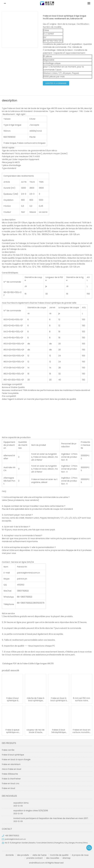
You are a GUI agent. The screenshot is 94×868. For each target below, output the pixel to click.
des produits (23, 855)
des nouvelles (53, 858)
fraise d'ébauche (10, 774)
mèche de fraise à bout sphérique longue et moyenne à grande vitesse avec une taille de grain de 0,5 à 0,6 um (35, 699)
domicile (10, 855)
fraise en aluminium (11, 764)
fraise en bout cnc (11, 783)
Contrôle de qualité (59, 855)
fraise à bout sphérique (13, 755)
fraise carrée (8, 750)
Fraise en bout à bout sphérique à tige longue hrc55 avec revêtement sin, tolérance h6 (59, 699)
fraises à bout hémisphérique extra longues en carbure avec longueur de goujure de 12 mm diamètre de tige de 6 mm (59, 731)
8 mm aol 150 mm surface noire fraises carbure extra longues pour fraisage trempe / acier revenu (82, 699)
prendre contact (35, 858)
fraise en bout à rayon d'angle (16, 760)
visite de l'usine (39, 855)
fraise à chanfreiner (11, 779)
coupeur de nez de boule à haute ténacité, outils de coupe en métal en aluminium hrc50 (35, 731)
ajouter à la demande (56, 83)
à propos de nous (80, 855)
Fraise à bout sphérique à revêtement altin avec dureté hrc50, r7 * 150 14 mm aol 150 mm (12, 699)
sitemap (67, 858)
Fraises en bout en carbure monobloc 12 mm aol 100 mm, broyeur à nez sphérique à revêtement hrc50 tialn (82, 731)
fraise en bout (9, 788)
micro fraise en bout (12, 769)
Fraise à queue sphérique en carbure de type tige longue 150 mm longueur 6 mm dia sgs (12, 731)
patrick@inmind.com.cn (15, 839)
